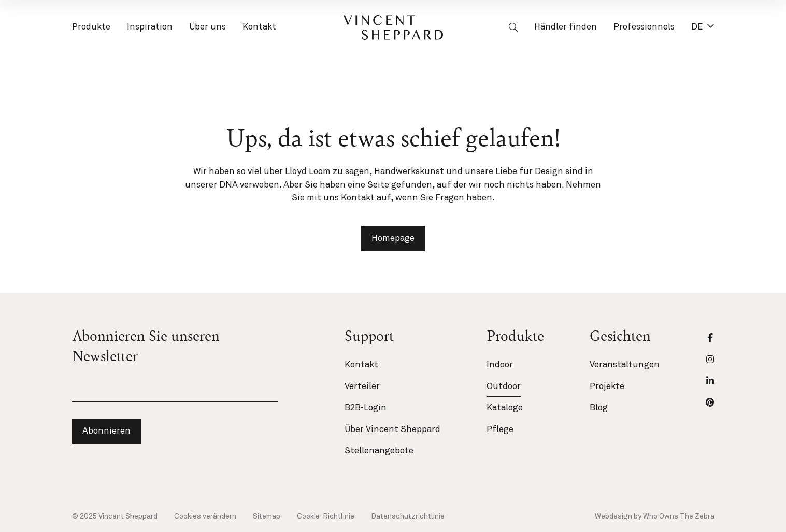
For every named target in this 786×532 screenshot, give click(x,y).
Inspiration (150, 28)
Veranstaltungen (625, 365)
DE (703, 27)
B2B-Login (366, 408)
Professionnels (644, 28)
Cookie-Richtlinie (326, 516)
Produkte (91, 28)
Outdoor (504, 387)
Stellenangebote (379, 451)
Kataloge (505, 408)
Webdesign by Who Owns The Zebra (655, 516)
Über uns (208, 28)
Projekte (607, 387)
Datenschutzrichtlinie (408, 516)
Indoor (500, 365)
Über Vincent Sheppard (392, 430)
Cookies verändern (205, 516)
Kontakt (259, 28)
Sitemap (267, 516)
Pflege (500, 430)
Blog (599, 408)
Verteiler (362, 387)
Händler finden (566, 27)
